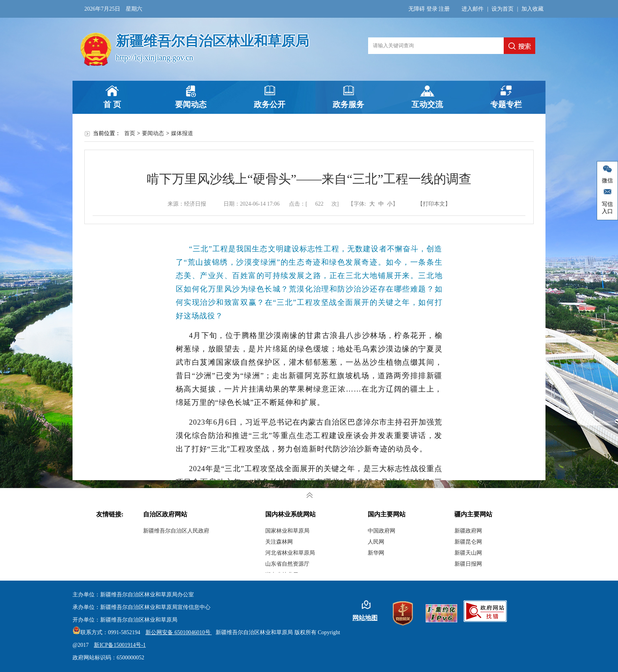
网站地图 (365, 618)
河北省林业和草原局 (290, 553)
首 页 (112, 104)
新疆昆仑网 (468, 542)
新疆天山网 (468, 553)
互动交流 (427, 104)
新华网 (376, 553)
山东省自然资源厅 (287, 564)
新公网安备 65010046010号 (177, 632)
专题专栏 (506, 104)
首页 (130, 133)
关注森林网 (279, 542)
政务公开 (270, 104)
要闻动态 (191, 104)
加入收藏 (532, 9)
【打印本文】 (434, 204)
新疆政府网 (468, 531)
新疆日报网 (468, 564)
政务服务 (348, 104)
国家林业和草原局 (287, 531)
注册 (444, 9)
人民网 (376, 542)
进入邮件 (473, 9)
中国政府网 (382, 531)
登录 (432, 9)
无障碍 (417, 9)
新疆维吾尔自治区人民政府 (176, 531)
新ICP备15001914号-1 (120, 645)
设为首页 (503, 9)
